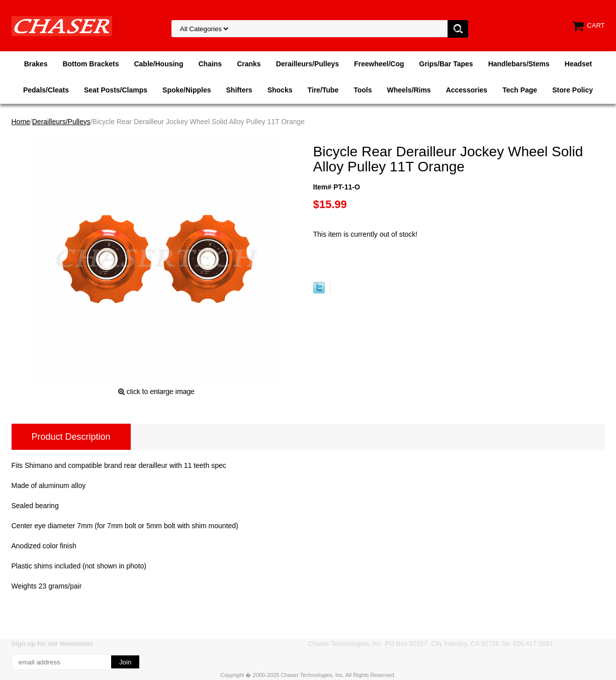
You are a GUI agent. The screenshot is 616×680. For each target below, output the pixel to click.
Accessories (467, 90)
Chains (210, 64)
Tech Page (520, 90)
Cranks (249, 64)
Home (21, 122)
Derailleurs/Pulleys (307, 64)
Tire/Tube (323, 90)
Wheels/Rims (409, 90)
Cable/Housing (158, 64)
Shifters (239, 90)
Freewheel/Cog (379, 64)
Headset (578, 64)
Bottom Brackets (91, 64)
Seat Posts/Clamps (116, 90)
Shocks (280, 90)
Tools (363, 90)
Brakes (36, 64)
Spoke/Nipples (187, 90)
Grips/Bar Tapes (446, 64)
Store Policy (573, 90)
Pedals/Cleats (46, 90)
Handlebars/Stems (519, 64)
